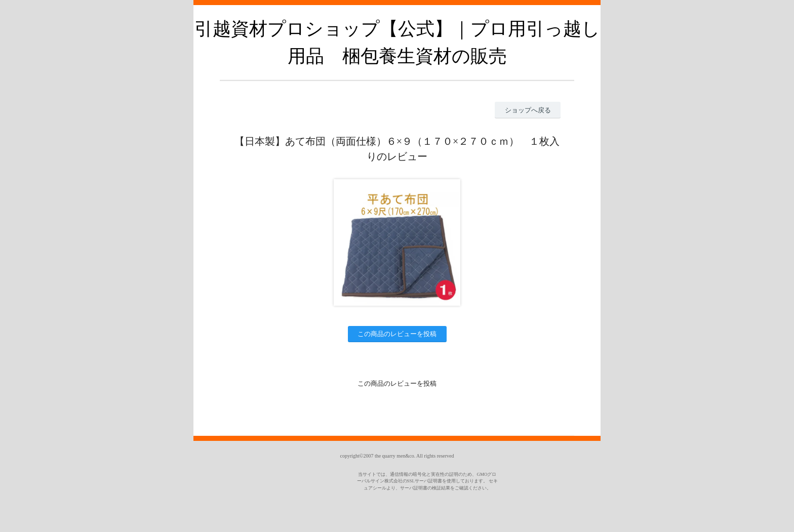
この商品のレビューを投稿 (397, 334)
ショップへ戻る (528, 110)
